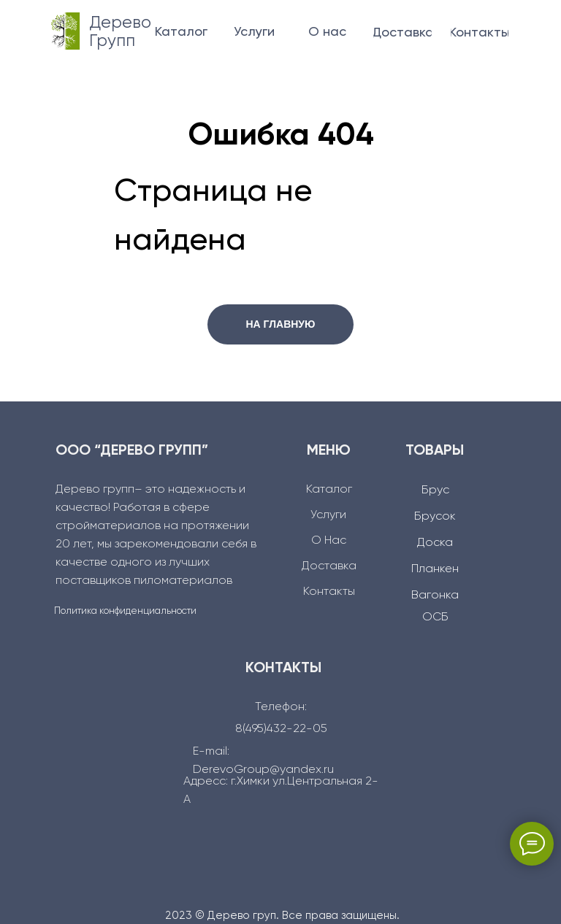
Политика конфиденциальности (125, 611)
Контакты (329, 592)
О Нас (329, 541)
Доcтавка (329, 566)
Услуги (328, 515)
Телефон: (281, 707)
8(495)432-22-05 (281, 729)
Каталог (329, 490)
